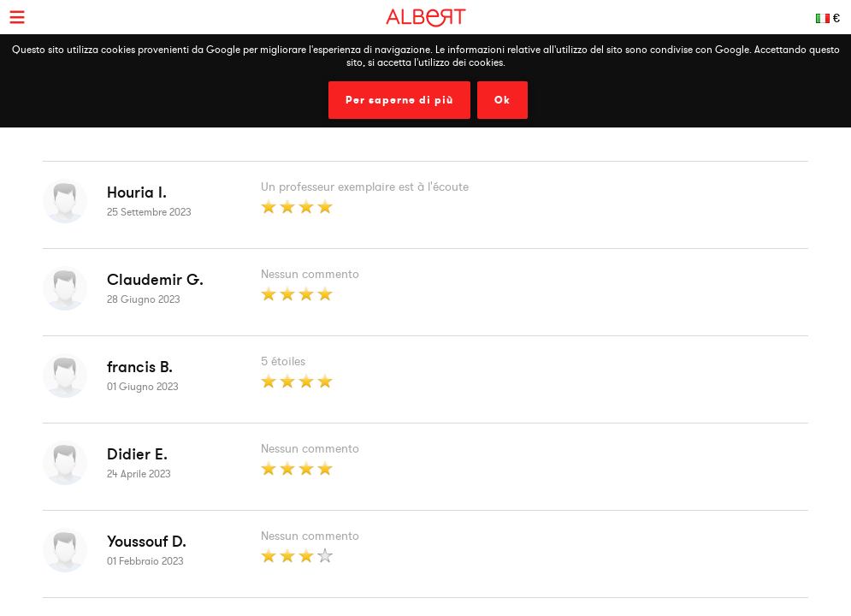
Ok (502, 100)
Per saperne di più (399, 100)
